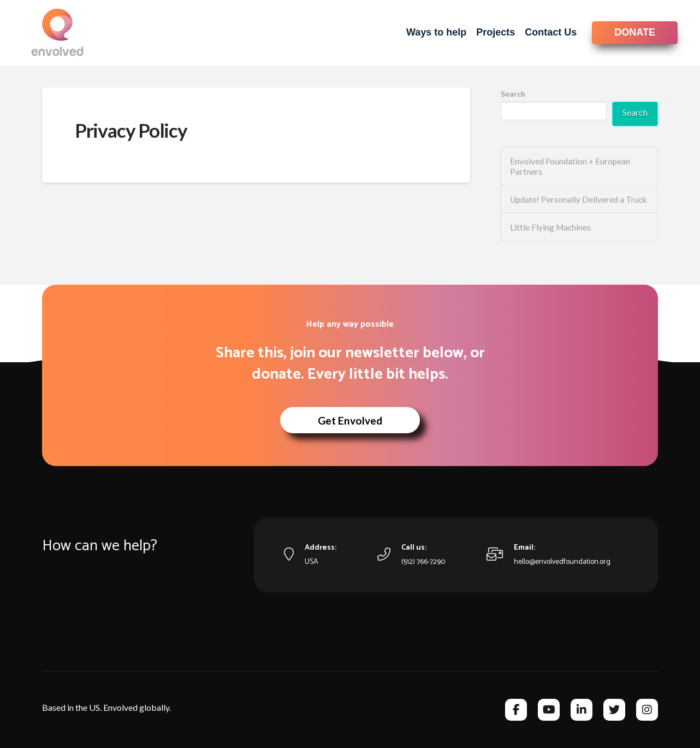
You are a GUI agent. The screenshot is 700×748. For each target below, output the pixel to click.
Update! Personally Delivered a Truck (579, 199)
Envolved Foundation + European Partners (570, 166)
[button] (350, 420)
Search (513, 94)
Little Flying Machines (550, 227)
